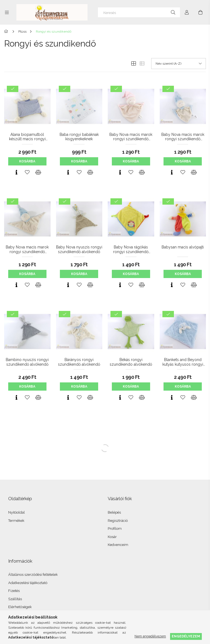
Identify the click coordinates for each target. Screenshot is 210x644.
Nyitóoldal (17, 512)
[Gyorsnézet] (16, 172)
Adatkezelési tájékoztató (28, 583)
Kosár (112, 537)
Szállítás (15, 599)
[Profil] (187, 12)
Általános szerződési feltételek (33, 575)
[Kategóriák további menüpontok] (7, 12)
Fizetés (14, 591)
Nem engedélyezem (150, 636)
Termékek (16, 521)
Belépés (114, 512)
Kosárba (27, 161)
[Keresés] (139, 12)
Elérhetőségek (20, 607)
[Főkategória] (7, 32)
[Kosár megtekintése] (200, 12)
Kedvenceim (118, 545)
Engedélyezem (186, 636)
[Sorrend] (179, 64)
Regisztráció (118, 521)
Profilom (115, 529)
